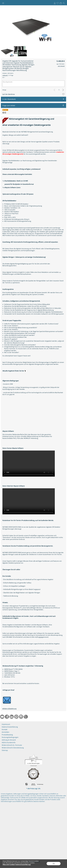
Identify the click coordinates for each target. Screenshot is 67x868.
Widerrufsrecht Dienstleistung (13, 748)
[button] (3, 3)
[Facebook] (7, 717)
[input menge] (59, 90)
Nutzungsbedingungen (10, 737)
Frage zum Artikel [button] (9, 105)
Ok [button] (54, 864)
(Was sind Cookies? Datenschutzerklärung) (17, 865)
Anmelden (55, 3)
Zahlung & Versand (9, 740)
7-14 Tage (8, 75)
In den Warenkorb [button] (9, 99)
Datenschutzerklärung (10, 727)
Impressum (6, 724)
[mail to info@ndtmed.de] (2, 717)
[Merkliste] (58, 3)
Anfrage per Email (8, 690)
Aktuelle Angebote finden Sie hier (14, 371)
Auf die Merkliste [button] (9, 94)
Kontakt (5, 729)
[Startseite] (26, 717)
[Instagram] (21, 717)
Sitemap (5, 750)
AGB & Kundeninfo (9, 742)
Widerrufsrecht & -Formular (12, 745)
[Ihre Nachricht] (33, 84)
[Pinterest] (16, 717)
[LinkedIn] (12, 717)
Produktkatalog (7, 735)
